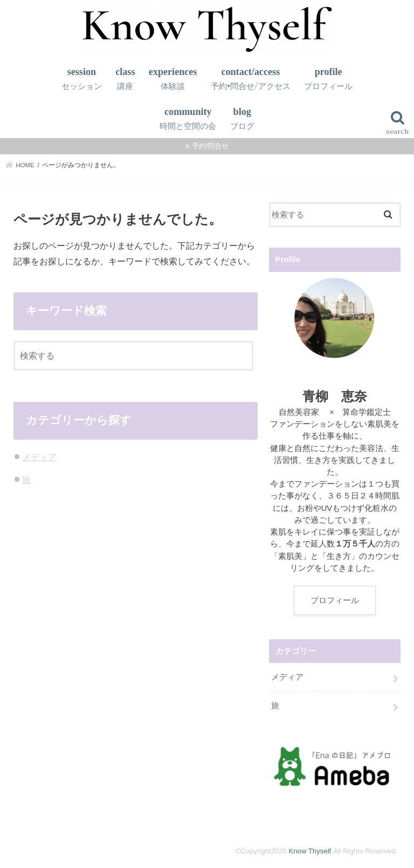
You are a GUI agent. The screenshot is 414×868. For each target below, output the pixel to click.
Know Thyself (310, 851)
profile (328, 79)
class (125, 79)
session (82, 79)
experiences (173, 79)
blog (242, 119)
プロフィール (335, 600)
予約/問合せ (211, 146)
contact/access (251, 79)
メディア (39, 457)
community (188, 119)
